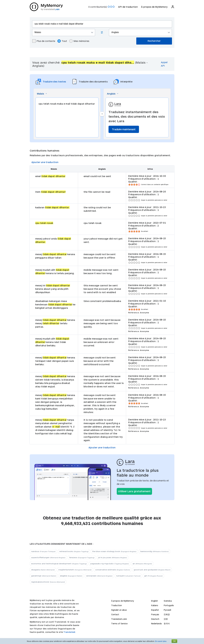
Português (169, 605)
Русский (167, 610)
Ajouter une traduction (45, 162)
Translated (119, 619)
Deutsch (155, 619)
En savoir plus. (161, 641)
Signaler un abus (119, 610)
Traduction (117, 605)
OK (174, 641)
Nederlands (156, 623)
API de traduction (128, 7)
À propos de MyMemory (154, 7)
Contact (115, 614)
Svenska (168, 601)
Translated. (70, 632)
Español (155, 610)
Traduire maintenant (124, 129)
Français (155, 614)
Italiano (155, 605)
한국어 (167, 623)
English (154, 601)
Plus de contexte (44, 41)
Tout (62, 41)
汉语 (166, 619)
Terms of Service (119, 623)
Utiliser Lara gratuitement (134, 491)
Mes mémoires (79, 41)
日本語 (167, 614)
